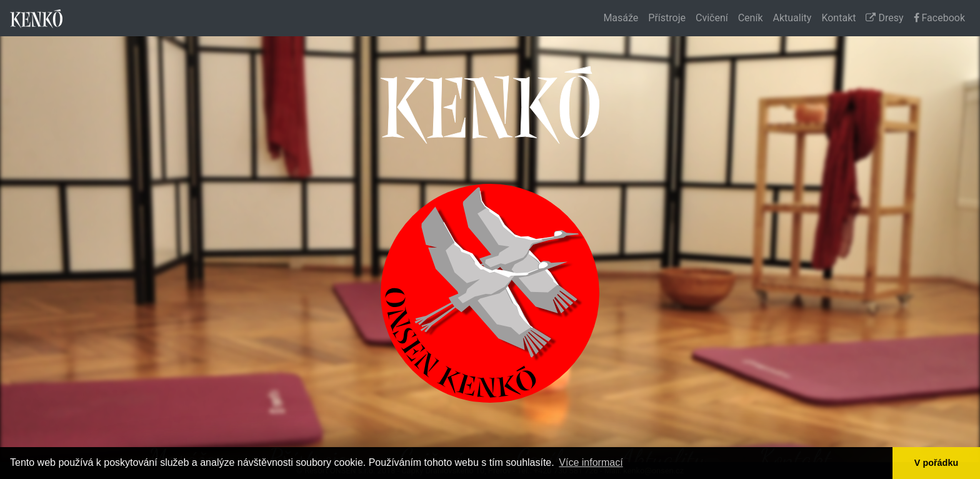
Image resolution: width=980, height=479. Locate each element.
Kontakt (838, 18)
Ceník (751, 18)
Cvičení (712, 18)
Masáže (621, 18)
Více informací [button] (591, 462)
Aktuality (792, 18)
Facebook (939, 18)
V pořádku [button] (936, 463)
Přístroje (667, 18)
